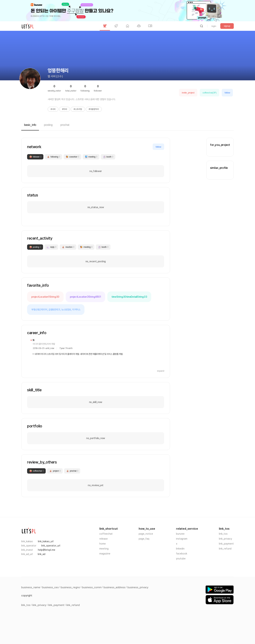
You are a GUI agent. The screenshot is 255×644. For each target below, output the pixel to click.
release (104, 539)
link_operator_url (51, 546)
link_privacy (225, 539)
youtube (181, 559)
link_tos (223, 534)
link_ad (42, 554)
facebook (182, 554)
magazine (105, 554)
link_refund (225, 549)
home (103, 544)
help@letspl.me (47, 550)
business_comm (92, 587)
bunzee (180, 534)
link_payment (226, 544)
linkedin (180, 549)
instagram (182, 539)
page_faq (144, 539)
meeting (104, 549)
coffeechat (106, 534)
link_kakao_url (46, 541)
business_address (115, 587)
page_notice (146, 534)
